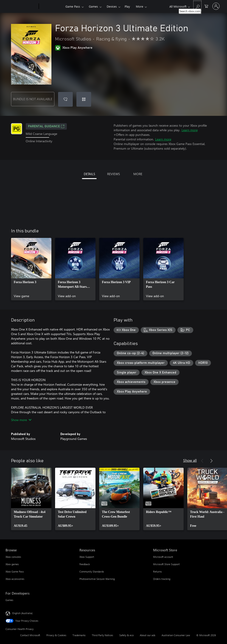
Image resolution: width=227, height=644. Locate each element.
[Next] (211, 461)
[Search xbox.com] (197, 6)
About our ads (148, 635)
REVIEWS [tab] (113, 174)
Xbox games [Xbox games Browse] (12, 564)
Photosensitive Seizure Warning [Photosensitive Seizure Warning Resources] (97, 579)
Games (93, 6)
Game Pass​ (73, 6)
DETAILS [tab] (89, 174)
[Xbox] (52, 6)
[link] (31, 269)
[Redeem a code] (84, 99)
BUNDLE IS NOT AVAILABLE (33, 99)
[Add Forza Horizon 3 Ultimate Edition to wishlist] (65, 99)
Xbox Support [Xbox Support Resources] (87, 557)
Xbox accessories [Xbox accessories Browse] (15, 579)
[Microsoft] (21, 6)
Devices (112, 6)
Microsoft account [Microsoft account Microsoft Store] (163, 557)
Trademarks (79, 635)
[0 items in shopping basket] (206, 6)
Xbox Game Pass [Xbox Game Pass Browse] (15, 571)
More (140, 6)
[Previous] (202, 461)
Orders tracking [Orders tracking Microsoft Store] (162, 579)
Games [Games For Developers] (9, 600)
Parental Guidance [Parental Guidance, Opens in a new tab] (46, 126)
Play (127, 6)
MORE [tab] (138, 174)
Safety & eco (126, 635)
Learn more (190, 130)
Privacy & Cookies (56, 635)
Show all (190, 460)
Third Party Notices (102, 635)
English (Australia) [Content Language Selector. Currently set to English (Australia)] (22, 613)
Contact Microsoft (30, 635)
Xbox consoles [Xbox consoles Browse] (13, 557)
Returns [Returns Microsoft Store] (157, 571)
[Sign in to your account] (216, 6)
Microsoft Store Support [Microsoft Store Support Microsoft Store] (166, 564)
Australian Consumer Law (176, 635)
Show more (21, 420)
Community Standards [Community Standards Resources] (92, 571)
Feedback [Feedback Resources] (85, 564)
